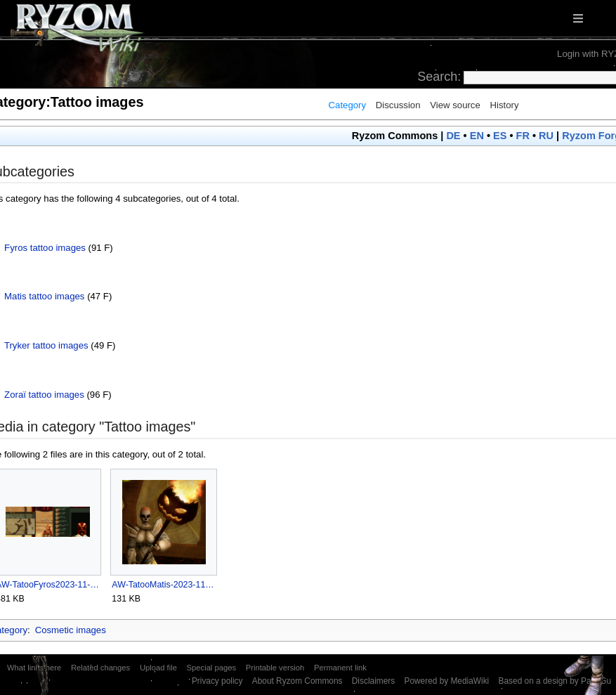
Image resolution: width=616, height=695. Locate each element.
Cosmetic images (71, 630)
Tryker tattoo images (46, 345)
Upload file (158, 668)
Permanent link (340, 668)
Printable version (275, 668)
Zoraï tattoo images (44, 395)
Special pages (211, 668)
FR (523, 136)
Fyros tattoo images (45, 248)
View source (455, 105)
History (504, 105)
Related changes (100, 668)
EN (477, 136)
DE (453, 136)
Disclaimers (373, 681)
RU (546, 136)
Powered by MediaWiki (446, 681)
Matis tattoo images (44, 296)
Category (348, 105)
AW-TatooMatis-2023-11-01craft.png (163, 585)
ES (500, 136)
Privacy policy (217, 681)
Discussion (398, 105)
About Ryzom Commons (297, 681)
